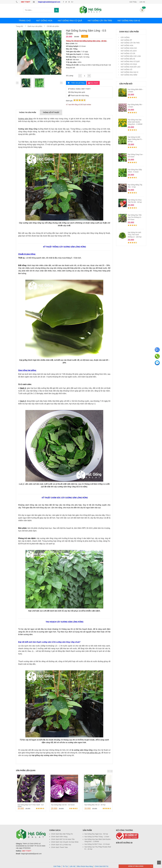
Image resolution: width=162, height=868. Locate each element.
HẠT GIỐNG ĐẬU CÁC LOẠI (131, 56)
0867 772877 (26, 2)
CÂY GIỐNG (125, 37)
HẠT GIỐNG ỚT (126, 40)
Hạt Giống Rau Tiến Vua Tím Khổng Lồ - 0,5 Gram (135, 217)
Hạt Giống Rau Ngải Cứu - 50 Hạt (96, 834)
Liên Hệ (142, 2)
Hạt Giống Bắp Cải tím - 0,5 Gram (63, 805)
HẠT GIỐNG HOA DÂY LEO (130, 67)
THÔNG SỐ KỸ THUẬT (51, 112)
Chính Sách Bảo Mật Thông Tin (62, 834)
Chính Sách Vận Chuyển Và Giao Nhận (65, 842)
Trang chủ (19, 26)
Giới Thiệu (133, 2)
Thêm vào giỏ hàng (78, 83)
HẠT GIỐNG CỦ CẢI (128, 53)
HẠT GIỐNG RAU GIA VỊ (129, 21)
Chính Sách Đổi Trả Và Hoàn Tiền (63, 839)
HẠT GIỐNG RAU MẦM (129, 75)
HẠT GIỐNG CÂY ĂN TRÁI (100, 21)
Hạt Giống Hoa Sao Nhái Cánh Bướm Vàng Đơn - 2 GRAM (135, 122)
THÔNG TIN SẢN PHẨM (27, 112)
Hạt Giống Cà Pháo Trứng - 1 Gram (97, 837)
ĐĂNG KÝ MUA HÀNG (136, 866)
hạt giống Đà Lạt (93, 753)
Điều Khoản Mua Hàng (85, 866)
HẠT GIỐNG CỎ (126, 69)
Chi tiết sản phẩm (53, 26)
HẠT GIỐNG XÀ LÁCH (128, 51)
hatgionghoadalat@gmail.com (49, 2)
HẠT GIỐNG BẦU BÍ (128, 59)
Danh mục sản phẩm (35, 26)
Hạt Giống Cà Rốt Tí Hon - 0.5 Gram (97, 844)
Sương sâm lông (25, 119)
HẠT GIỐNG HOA (44, 21)
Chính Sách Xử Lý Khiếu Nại (61, 845)
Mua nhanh (93, 83)
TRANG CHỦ (25, 21)
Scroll (159, 863)
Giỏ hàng (142, 10)
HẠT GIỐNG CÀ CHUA (129, 64)
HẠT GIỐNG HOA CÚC (129, 48)
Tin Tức (65, 866)
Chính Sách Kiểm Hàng (59, 837)
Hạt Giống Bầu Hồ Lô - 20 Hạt (95, 805)
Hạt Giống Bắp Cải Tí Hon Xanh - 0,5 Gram (31, 806)
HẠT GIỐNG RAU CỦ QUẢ (70, 21)
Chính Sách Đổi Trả (102, 866)
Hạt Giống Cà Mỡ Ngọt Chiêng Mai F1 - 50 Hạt (135, 139)
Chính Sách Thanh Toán (59, 847)
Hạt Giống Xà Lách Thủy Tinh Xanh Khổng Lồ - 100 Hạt (135, 235)
